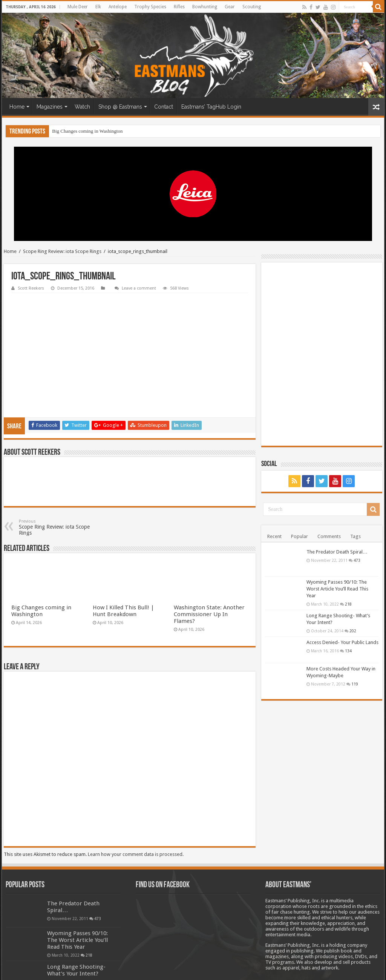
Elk (98, 7)
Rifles (179, 7)
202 (353, 631)
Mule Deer (78, 7)
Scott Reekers (31, 288)
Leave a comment (139, 288)
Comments (329, 536)
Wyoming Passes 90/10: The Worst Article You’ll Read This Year (337, 589)
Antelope (118, 7)
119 (355, 684)
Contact (164, 107)
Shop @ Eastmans (120, 107)
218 (348, 604)
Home (17, 107)
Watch (82, 107)
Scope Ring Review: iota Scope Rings (62, 251)
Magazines (50, 107)
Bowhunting (205, 7)
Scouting (252, 7)
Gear (230, 7)
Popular (299, 536)
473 (357, 560)
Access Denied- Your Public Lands (342, 642)
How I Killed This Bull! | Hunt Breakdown (123, 561)
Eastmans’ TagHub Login (211, 107)
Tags (355, 536)
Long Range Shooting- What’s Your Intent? (76, 921)
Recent (274, 536)
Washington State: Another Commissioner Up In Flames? (209, 565)
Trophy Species (150, 7)
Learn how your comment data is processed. (136, 805)
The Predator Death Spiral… (337, 552)
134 (348, 651)
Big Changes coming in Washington (87, 131)
